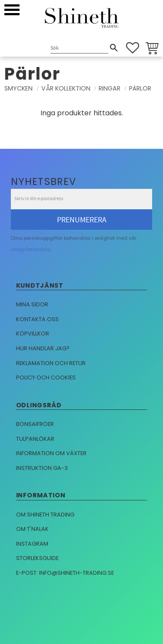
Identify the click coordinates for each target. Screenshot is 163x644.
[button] (12, 10)
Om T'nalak (32, 529)
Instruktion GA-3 (42, 468)
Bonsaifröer (35, 424)
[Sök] (114, 48)
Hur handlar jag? (43, 348)
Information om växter (51, 453)
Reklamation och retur (51, 363)
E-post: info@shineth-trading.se (65, 573)
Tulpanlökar (35, 439)
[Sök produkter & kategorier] (79, 49)
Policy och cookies (46, 377)
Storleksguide (37, 558)
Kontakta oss (37, 319)
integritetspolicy (31, 249)
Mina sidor (32, 304)
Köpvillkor (33, 334)
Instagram (32, 544)
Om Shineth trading (45, 515)
